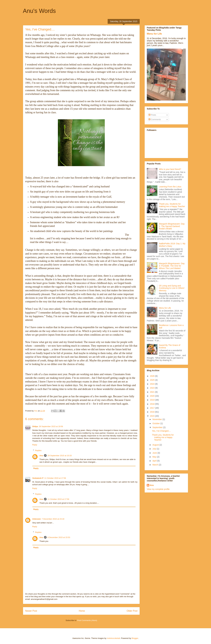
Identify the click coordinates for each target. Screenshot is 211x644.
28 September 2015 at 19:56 (51, 426)
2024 (153, 384)
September (158, 427)
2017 (153, 408)
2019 (153, 400)
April (155, 461)
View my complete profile (158, 489)
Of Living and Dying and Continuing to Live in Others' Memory (172, 288)
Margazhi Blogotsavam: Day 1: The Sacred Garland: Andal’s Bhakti (172, 226)
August (156, 445)
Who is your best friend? (170, 169)
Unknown (37, 519)
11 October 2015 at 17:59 (58, 499)
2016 (153, 412)
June (155, 453)
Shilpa (35, 426)
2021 (153, 392)
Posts (152, 115)
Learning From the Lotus (170, 187)
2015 (153, 416)
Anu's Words (39, 11)
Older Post (132, 611)
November (157, 419)
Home (82, 611)
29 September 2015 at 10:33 (60, 456)
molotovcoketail (113, 638)
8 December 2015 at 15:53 (59, 537)
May (155, 457)
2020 (153, 396)
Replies (38, 450)
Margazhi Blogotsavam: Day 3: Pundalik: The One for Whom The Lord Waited (172, 266)
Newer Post (31, 611)
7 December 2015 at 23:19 (53, 519)
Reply (35, 445)
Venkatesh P (38, 478)
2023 (153, 388)
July (155, 449)
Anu (41, 456)
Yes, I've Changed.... (161, 431)
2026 (153, 376)
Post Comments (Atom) (87, 620)
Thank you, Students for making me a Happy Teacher (172, 205)
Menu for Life (154, 34)
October (156, 423)
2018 (153, 404)
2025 (153, 380)
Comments (155, 119)
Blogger (135, 638)
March (156, 465)
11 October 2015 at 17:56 (55, 478)
